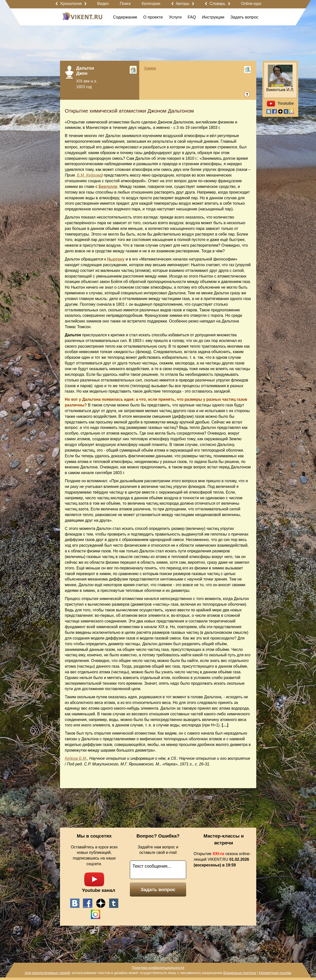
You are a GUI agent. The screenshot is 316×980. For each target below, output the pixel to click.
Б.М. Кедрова (89, 175)
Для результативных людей (47, 973)
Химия (150, 68)
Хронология (71, 4)
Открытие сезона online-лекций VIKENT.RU (222, 859)
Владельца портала (239, 973)
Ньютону (116, 259)
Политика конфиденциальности (158, 968)
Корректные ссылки (275, 973)
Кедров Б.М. (76, 758)
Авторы (183, 4)
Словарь (217, 4)
